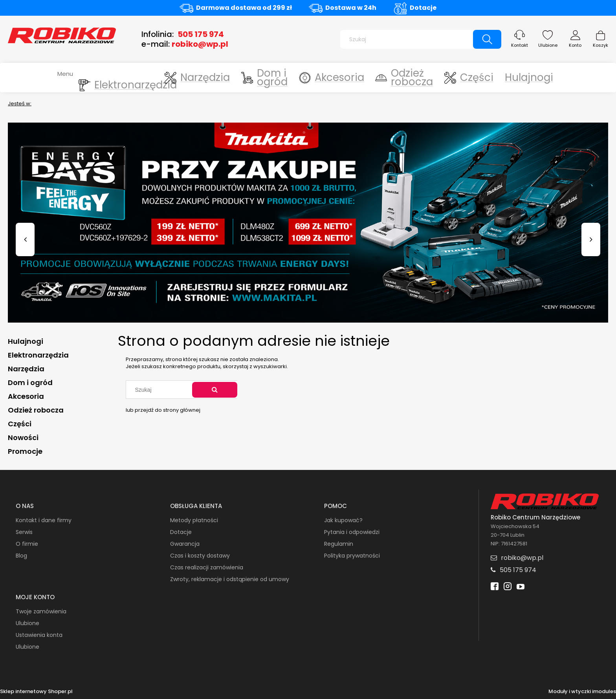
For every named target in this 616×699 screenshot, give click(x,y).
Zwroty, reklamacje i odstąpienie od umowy (230, 579)
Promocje (25, 451)
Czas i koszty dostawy (200, 556)
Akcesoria (26, 396)
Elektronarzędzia (38, 355)
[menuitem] (122, 78)
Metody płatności (194, 520)
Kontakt (520, 45)
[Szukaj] (487, 39)
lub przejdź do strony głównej (163, 410)
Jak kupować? (343, 520)
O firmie (27, 544)
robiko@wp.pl (200, 44)
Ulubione (548, 45)
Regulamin (339, 544)
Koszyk (600, 45)
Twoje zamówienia (41, 611)
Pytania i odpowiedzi (352, 532)
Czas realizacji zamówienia (207, 567)
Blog (21, 556)
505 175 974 (201, 34)
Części (20, 424)
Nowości (23, 438)
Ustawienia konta (39, 635)
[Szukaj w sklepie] (408, 39)
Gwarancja (185, 544)
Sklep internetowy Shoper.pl (36, 692)
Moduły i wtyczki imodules (582, 692)
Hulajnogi (26, 341)
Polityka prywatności (352, 556)
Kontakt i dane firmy (44, 520)
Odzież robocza (36, 410)
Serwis (24, 532)
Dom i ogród (30, 383)
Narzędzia (26, 369)
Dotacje (423, 8)
